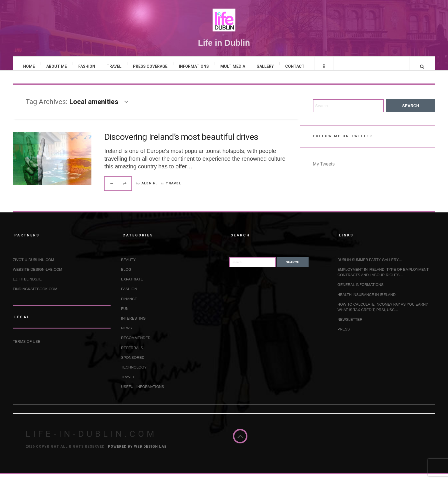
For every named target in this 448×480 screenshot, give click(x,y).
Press (344, 335)
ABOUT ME (57, 66)
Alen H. (149, 189)
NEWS (127, 334)
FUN (125, 314)
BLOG (126, 275)
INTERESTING (133, 324)
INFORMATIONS (194, 66)
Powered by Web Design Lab (137, 452)
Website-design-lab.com (38, 275)
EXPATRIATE (132, 285)
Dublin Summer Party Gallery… (370, 265)
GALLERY (265, 66)
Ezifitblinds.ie (27, 285)
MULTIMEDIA (233, 66)
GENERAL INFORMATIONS (360, 290)
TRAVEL (114, 66)
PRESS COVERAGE (150, 66)
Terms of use (27, 347)
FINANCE (129, 304)
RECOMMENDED (136, 343)
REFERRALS (132, 353)
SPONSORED (133, 363)
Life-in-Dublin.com (91, 440)
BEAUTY (128, 265)
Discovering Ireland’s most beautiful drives (181, 143)
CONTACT (295, 66)
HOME (29, 66)
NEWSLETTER (350, 325)
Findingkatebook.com (35, 295)
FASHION (87, 66)
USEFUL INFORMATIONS (143, 392)
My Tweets (324, 170)
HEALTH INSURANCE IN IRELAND (367, 300)
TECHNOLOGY (134, 373)
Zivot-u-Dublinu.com (33, 265)
